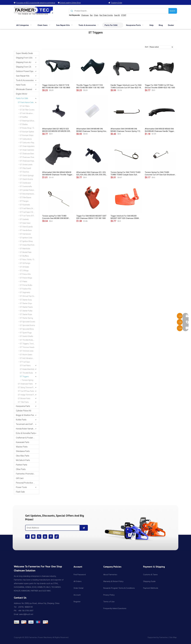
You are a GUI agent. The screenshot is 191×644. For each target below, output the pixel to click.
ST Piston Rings (26, 278)
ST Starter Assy (26, 300)
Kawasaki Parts (23, 442)
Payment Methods (151, 588)
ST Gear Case (25, 223)
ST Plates (24, 281)
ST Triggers (24, 377)
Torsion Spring (28, 380)
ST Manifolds (25, 249)
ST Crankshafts (26, 186)
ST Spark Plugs (26, 333)
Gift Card (20, 478)
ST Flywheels (25, 205)
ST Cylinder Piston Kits (29, 190)
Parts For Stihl (22, 98)
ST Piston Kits (25, 274)
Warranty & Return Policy (113, 581)
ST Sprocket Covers (28, 322)
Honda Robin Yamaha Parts (27, 429)
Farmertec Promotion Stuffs (27, 474)
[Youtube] (45, 537)
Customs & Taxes (150, 575)
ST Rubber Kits (26, 289)
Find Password (80, 575)
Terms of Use (109, 602)
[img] (134, 528)
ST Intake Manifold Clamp (29, 369)
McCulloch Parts (23, 460)
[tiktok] (57, 537)
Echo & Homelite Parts (26, 433)
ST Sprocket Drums (27, 325)
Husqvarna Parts (23, 406)
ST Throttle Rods (26, 373)
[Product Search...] (122, 11)
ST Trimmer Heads (27, 347)
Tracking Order (117, 3)
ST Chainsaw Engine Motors (29, 161)
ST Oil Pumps (25, 263)
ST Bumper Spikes (27, 132)
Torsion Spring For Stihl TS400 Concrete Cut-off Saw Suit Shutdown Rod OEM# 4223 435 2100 (160, 174)
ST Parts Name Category (27, 102)
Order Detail (78, 588)
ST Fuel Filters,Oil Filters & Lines (29, 208)
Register (77, 602)
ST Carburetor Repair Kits (29, 143)
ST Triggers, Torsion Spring (29, 344)
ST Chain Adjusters (27, 146)
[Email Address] (52, 528)
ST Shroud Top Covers (29, 296)
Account (77, 595)
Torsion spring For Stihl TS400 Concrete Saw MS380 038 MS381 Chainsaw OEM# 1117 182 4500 (56, 217)
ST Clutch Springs (27, 176)
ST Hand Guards (26, 227)
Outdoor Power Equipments (27, 71)
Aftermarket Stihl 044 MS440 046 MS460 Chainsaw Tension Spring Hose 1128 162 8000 (92, 130)
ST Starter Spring (26, 318)
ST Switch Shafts (26, 336)
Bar (91, 15)
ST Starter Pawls (26, 307)
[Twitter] (39, 537)
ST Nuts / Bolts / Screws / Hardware (29, 260)
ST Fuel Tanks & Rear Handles (29, 216)
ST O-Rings (24, 271)
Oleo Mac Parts (23, 456)
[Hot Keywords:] (173, 11)
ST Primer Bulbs (26, 285)
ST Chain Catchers (27, 150)
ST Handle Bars (26, 230)
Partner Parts (22, 465)
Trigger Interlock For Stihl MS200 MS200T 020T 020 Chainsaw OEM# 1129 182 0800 (125, 217)
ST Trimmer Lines (27, 351)
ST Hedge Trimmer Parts (27, 395)
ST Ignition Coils (26, 238)
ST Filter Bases (26, 197)
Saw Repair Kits (23, 76)
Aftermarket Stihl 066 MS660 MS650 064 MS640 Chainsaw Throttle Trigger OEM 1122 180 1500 (57, 174)
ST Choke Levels (26, 165)
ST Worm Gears (26, 355)
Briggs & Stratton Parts (26, 415)
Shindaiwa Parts (23, 451)
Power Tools (21, 487)
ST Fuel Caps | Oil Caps (29, 212)
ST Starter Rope (26, 314)
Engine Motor (22, 94)
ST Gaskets (24, 219)
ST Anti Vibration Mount (29, 358)
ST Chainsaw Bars (27, 154)
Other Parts (21, 469)
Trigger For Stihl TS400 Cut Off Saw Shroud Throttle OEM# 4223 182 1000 (160, 86)
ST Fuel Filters (25, 366)
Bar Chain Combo (106, 15)
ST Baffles (24, 117)
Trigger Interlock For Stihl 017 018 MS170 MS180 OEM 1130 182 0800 (56, 86)
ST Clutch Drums (26, 179)
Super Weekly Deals (24, 53)
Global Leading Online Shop (70, 3)
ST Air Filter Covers (27, 110)
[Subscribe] (84, 528)
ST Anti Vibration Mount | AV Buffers (29, 113)
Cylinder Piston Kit (24, 411)
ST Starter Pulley (26, 311)
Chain (96, 15)
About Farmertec (110, 575)
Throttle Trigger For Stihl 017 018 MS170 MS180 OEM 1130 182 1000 (90, 86)
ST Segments (25, 292)
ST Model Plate (26, 252)
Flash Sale (20, 492)
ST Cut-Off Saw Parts (26, 391)
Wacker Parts (22, 447)
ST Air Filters (25, 106)
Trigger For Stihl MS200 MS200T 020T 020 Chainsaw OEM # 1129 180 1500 (91, 217)
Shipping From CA (24, 67)
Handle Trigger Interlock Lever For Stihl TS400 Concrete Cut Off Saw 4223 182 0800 (126, 86)
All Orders (78, 581)
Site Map (173, 637)
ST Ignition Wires (26, 241)
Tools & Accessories (25, 80)
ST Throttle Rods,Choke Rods (29, 340)
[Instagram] (33, 537)
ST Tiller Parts (23, 402)
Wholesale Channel (24, 89)
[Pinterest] (51, 537)
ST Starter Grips (26, 303)
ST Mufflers (24, 256)
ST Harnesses (25, 234)
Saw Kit (117, 15)
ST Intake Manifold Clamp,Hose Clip (29, 245)
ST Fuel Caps (25, 362)
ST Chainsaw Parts (25, 384)
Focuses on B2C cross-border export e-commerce (36, 3)
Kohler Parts (21, 420)
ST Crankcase (25, 183)
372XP (124, 15)
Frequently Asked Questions (115, 608)
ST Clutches (24, 172)
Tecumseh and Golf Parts (27, 424)
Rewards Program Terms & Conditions (119, 588)
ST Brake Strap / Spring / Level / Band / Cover (29, 128)
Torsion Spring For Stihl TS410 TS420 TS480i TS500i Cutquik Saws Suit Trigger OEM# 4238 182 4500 (126, 174)
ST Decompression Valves (29, 194)
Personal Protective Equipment (27, 483)
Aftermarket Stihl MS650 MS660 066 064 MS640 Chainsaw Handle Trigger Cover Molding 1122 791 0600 (159, 130)
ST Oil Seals (24, 267)
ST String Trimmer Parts (27, 387)
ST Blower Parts (24, 398)
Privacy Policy (109, 595)
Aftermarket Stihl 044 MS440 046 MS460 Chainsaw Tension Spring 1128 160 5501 (126, 130)
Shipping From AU (24, 62)
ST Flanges (24, 201)
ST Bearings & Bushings (29, 121)
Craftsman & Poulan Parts (27, 438)
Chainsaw (85, 15)
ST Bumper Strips (27, 135)
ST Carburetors (26, 139)
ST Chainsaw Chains (28, 157)
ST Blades (24, 124)
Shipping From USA (24, 58)
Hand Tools (21, 85)
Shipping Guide (149, 581)
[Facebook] (27, 537)
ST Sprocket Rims (27, 329)
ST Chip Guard (25, 168)
